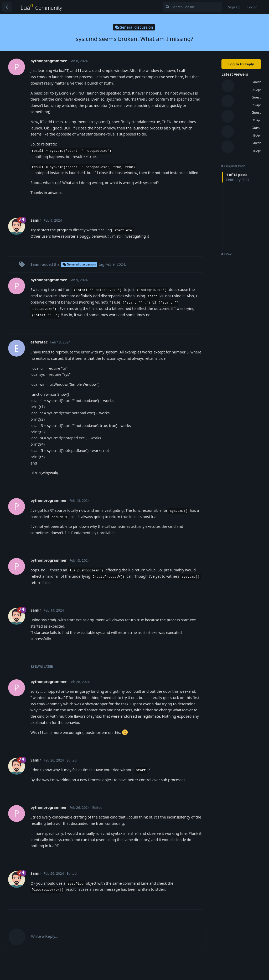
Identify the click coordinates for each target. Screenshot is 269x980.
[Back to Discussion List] (7, 7)
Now (226, 254)
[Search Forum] (192, 7)
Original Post (233, 166)
